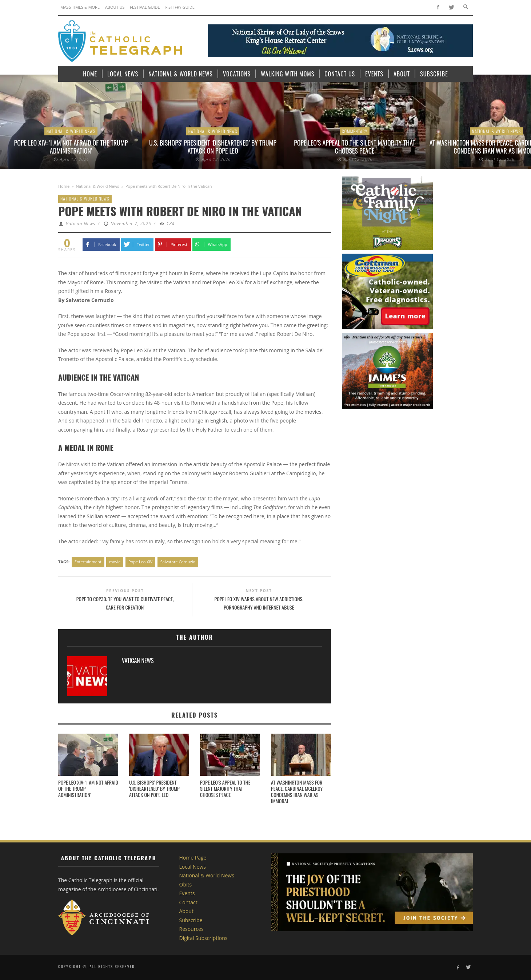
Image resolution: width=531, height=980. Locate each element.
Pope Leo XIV (140, 562)
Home (64, 186)
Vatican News (81, 224)
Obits (186, 884)
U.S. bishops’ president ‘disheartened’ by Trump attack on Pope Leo (213, 147)
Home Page (193, 858)
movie (115, 562)
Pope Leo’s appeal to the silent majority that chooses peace (355, 147)
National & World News (71, 131)
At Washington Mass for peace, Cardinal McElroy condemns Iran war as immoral (297, 791)
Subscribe (191, 920)
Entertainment (88, 562)
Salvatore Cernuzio (178, 562)
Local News (193, 867)
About (186, 911)
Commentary (355, 131)
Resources (191, 929)
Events (187, 893)
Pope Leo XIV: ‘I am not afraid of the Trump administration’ (71, 147)
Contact (188, 902)
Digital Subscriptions (203, 938)
